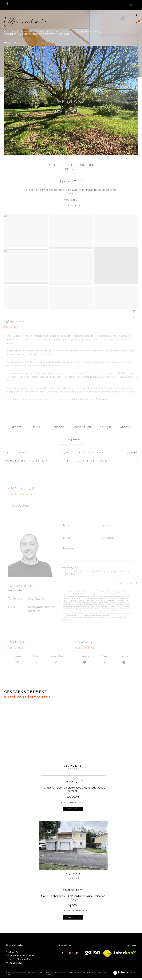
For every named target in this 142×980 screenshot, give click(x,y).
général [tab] (16, 427)
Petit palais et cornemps (76, 32)
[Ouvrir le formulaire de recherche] (123, 5)
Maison (93, 32)
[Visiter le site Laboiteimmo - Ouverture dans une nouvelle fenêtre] (124, 975)
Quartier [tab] (126, 427)
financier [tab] (57, 427)
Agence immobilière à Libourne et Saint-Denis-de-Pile (29, 32)
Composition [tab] (82, 427)
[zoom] (26, 217)
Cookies (48, 976)
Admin (84, 974)
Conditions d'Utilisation (115, 617)
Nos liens (92, 974)
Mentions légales (74, 974)
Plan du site (62, 974)
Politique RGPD (102, 974)
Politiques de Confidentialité (96, 617)
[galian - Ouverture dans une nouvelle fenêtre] (93, 954)
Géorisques (101, 399)
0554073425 (12, 953)
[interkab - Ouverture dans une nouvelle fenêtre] (125, 954)
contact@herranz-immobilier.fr (21, 957)
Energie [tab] (105, 427)
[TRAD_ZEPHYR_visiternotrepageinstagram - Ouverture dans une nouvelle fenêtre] (69, 953)
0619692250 (36, 599)
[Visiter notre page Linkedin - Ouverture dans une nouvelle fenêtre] (76, 953)
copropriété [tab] (71, 439)
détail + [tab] (37, 427)
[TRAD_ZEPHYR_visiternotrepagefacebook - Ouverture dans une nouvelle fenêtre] (61, 953)
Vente (59, 32)
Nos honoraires (51, 974)
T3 (100, 32)
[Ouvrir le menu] (138, 5)
